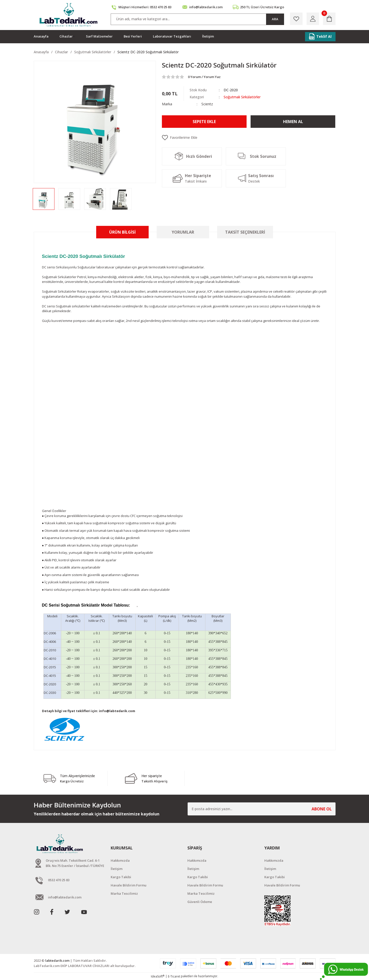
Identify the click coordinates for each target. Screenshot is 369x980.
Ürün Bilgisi (122, 232)
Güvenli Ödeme (200, 902)
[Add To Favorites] (249, 138)
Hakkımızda (120, 860)
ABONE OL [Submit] (322, 809)
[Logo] (69, 15)
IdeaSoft (158, 976)
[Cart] (329, 19)
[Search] (197, 19)
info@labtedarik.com (117, 711)
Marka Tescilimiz (124, 893)
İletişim (117, 869)
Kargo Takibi (121, 877)
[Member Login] (313, 19)
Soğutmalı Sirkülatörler (242, 97)
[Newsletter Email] (262, 809)
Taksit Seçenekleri (245, 232)
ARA (275, 19)
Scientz (207, 104)
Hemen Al (293, 122)
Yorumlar (183, 232)
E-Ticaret (174, 976)
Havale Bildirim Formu (129, 885)
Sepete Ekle (204, 122)
